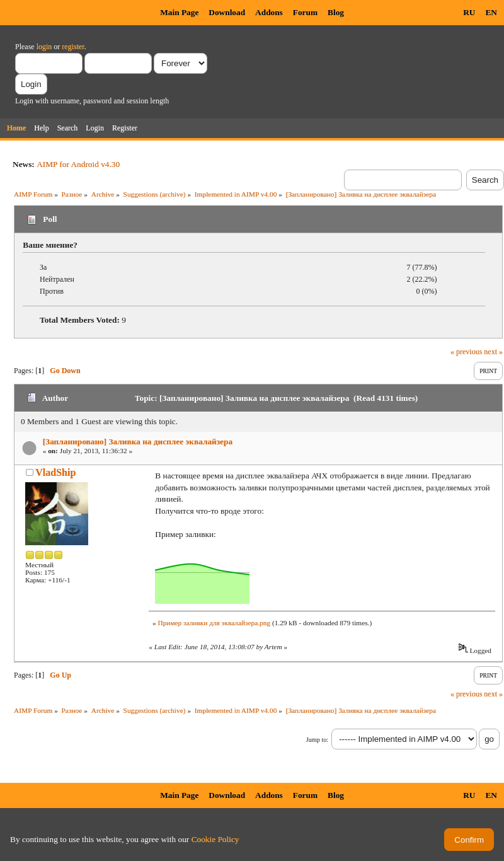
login (44, 47)
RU (469, 12)
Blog (336, 12)
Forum (305, 12)
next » (493, 352)
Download (227, 12)
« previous (466, 352)
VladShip (55, 472)
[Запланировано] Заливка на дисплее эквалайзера (138, 442)
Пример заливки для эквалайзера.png (214, 623)
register (73, 47)
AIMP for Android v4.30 (78, 164)
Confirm (469, 840)
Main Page (179, 12)
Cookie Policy (215, 839)
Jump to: (317, 740)
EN (491, 12)
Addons (269, 12)
